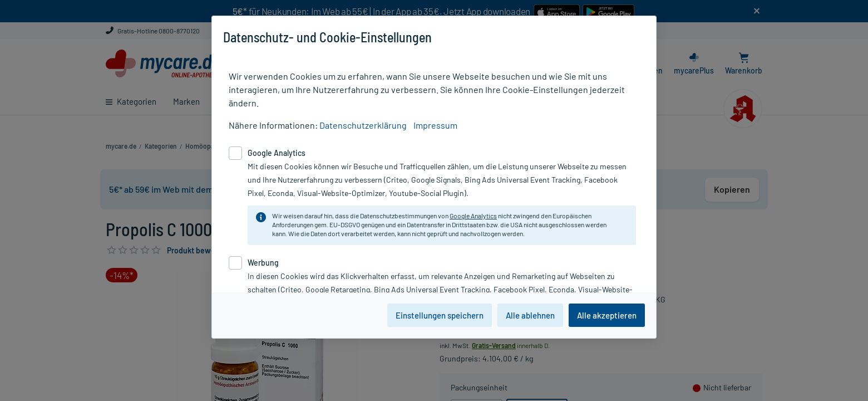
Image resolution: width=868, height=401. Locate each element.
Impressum (435, 125)
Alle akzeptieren (607, 315)
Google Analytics (473, 216)
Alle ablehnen (530, 315)
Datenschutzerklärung (363, 125)
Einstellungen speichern (440, 315)
